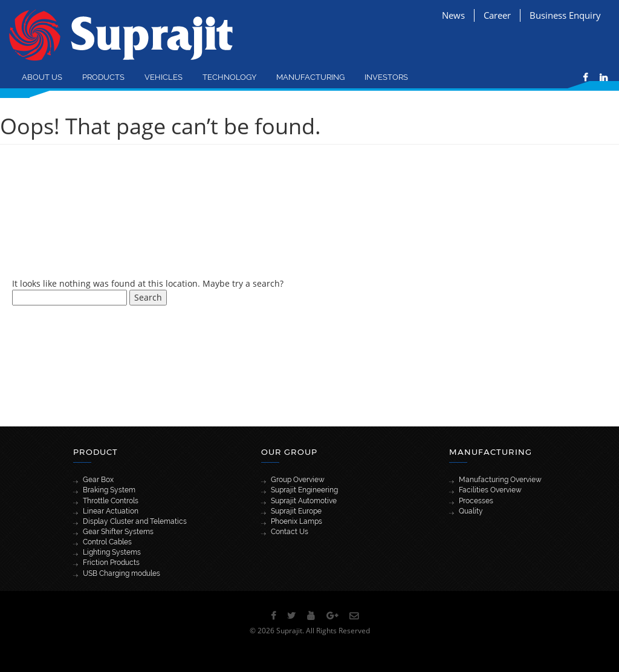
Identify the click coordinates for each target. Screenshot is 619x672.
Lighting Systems (112, 552)
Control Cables (107, 542)
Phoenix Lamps (297, 521)
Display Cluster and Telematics (135, 521)
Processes (476, 501)
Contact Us (290, 532)
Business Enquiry (565, 15)
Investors (386, 77)
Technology (229, 77)
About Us (42, 77)
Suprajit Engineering (304, 490)
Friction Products (111, 563)
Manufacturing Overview (500, 480)
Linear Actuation (111, 511)
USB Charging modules (122, 573)
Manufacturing (310, 77)
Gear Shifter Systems (118, 532)
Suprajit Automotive (304, 501)
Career (497, 15)
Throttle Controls (111, 501)
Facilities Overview (490, 490)
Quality (471, 511)
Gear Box (98, 480)
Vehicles (164, 77)
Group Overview (298, 480)
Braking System (109, 490)
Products (103, 77)
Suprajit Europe (296, 511)
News (453, 15)
